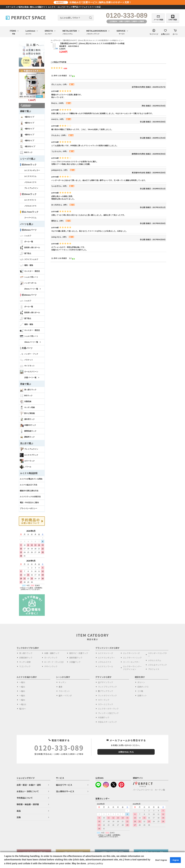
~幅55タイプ (27, 123)
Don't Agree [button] (161, 860)
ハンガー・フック (29, 354)
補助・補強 (26, 265)
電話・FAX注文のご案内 (29, 503)
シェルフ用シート (29, 277)
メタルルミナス (30, 182)
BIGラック (26, 153)
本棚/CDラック (28, 425)
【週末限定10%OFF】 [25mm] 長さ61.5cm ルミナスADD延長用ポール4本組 (92, 43)
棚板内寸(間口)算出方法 (29, 491)
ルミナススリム (30, 176)
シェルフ (26, 236)
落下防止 (26, 254)
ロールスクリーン (29, 372)
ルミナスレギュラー (32, 170)
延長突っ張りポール (30, 248)
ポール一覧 (26, 242)
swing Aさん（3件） (59, 237)
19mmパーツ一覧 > (33, 342)
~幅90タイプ (27, 141)
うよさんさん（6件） (60, 151)
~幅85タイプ (27, 135)
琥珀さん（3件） (58, 221)
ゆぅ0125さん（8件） (60, 205)
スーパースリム (30, 218)
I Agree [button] (175, 860)
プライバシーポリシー (28, 508)
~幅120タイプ (27, 147)
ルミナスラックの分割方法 (30, 497)
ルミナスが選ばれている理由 (31, 479)
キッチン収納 (27, 408)
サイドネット (27, 366)
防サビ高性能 (27, 413)
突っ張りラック (28, 390)
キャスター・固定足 (30, 271)
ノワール (26, 467)
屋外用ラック (27, 419)
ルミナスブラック (29, 455)
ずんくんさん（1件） (60, 84)
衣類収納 (26, 402)
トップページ (55, 40)
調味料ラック (27, 437)
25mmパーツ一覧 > (33, 289)
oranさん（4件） (58, 119)
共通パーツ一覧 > (32, 378)
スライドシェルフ (29, 259)
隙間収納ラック (28, 431)
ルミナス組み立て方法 (28, 485)
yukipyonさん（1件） (60, 170)
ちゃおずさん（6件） (60, 186)
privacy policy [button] (95, 863)
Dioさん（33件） (58, 103)
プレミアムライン (31, 188)
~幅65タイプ (27, 129)
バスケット (26, 360)
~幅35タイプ (27, 117)
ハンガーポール (28, 283)
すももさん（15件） (59, 135)
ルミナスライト (30, 200)
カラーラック (27, 461)
